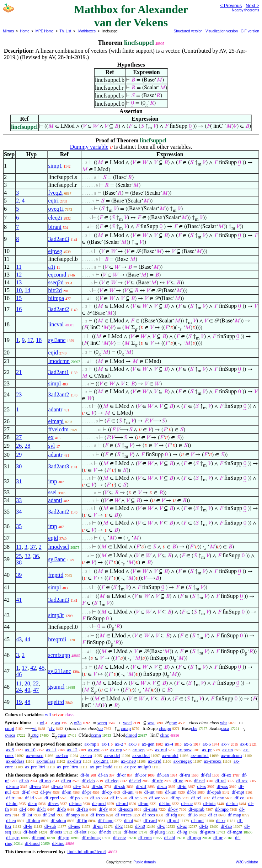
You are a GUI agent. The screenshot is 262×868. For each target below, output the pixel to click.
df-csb (120, 786)
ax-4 (169, 744)
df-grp (64, 838)
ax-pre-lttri (35, 767)
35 (19, 526)
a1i (52, 267)
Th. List (66, 31)
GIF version (250, 31)
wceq (102, 723)
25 (19, 556)
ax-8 (244, 744)
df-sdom (58, 820)
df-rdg (172, 815)
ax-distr (74, 761)
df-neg (74, 826)
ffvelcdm (58, 429)
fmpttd (56, 575)
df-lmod (32, 843)
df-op (107, 792)
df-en (11, 820)
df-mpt (238, 792)
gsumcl (57, 687)
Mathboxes (86, 31)
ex (51, 437)
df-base (130, 832)
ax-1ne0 (128, 761)
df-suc (187, 803)
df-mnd (39, 838)
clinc (164, 735)
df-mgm (235, 832)
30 (19, 466)
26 (19, 446)
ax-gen (148, 744)
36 (36, 556)
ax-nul (161, 750)
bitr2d (55, 290)
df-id (29, 798)
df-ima (76, 803)
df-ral (221, 781)
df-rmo (12, 786)
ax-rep (116, 750)
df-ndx (105, 832)
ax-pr (207, 750)
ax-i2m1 (101, 761)
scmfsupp (59, 655)
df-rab (57, 786)
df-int (149, 792)
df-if (25, 792)
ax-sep (139, 750)
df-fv (103, 809)
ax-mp (90, 744)
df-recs (149, 815)
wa (57, 723)
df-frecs (97, 815)
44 (27, 639)
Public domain (145, 862)
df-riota (151, 809)
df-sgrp (13, 838)
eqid (53, 353)
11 (19, 267)
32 (27, 556)
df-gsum (207, 832)
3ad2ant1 (59, 372)
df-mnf (198, 820)
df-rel (196, 798)
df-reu (35, 786)
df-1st (27, 815)
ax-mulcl (170, 755)
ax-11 (51, 750)
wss (151, 723)
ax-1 (106, 744)
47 (36, 690)
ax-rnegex (183, 761)
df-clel (135, 781)
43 (19, 639)
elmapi (56, 421)
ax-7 (226, 744)
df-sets (56, 832)
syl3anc (57, 340)
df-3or (141, 775)
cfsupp (165, 728)
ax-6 (207, 744)
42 (33, 668)
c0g (35, 735)
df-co (239, 798)
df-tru (185, 775)
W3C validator (247, 862)
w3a (78, 723)
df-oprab (196, 809)
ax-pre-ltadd (101, 767)
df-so (95, 798)
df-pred (99, 803)
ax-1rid (155, 761)
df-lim (165, 803)
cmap (126, 728)
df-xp (176, 798)
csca (225, 728)
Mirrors (8, 31)
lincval (56, 324)
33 (19, 500)
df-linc (58, 843)
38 (19, 562)
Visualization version (222, 31)
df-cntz (120, 838)
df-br (192, 792)
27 (19, 437)
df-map (235, 815)
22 (36, 683)
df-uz (182, 826)
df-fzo (226, 826)
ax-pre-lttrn (67, 767)
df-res (53, 803)
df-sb (24, 781)
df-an (103, 775)
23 (19, 394)
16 (19, 309)
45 (42, 668)
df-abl (170, 838)
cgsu (62, 735)
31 (19, 481)
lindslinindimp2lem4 (86, 851)
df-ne (178, 781)
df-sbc (98, 786)
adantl (55, 500)
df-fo (62, 809)
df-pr (87, 792)
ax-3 (132, 744)
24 (19, 690)
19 (19, 702)
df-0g (182, 832)
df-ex (226, 775)
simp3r (56, 615)
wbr (224, 723)
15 (19, 298)
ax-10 (30, 750)
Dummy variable (89, 147)
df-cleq (112, 781)
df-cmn (145, 838)
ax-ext (94, 750)
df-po (75, 798)
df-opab (214, 792)
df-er (213, 815)
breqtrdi (57, 639)
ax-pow (185, 750)
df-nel (199, 781)
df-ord (122, 803)
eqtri (54, 201)
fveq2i (56, 193)
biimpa (56, 298)
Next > (252, 6)
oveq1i (56, 209)
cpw (173, 723)
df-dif (141, 786)
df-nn (98, 826)
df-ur (218, 838)
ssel (53, 492)
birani (55, 227)
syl (52, 446)
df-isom (125, 809)
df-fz (204, 826)
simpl (55, 383)
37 (33, 547)
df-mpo (222, 809)
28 (27, 446)
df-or (121, 775)
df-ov (173, 809)
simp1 (55, 166)
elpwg (55, 251)
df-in (182, 786)
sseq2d (56, 282)
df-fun (232, 803)
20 (27, 683)
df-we (155, 798)
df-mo (45, 781)
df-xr (221, 820)
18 (39, 340)
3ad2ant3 (59, 239)
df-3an (163, 775)
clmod (131, 735)
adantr (55, 409)
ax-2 (119, 744)
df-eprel (52, 798)
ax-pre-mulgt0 (138, 767)
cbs (194, 728)
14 (27, 290)
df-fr (114, 798)
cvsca (10, 735)
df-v (77, 786)
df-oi (129, 820)
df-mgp (194, 838)
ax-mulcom (231, 755)
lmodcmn (59, 361)
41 (19, 600)
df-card (150, 820)
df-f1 (42, 809)
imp (53, 481)
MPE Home (45, 31)
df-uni (128, 792)
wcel (127, 723)
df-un (162, 786)
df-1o (193, 815)
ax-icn (86, 755)
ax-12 (72, 750)
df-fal (206, 775)
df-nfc (157, 781)
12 (19, 275)
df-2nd (49, 815)
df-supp (73, 815)
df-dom (33, 820)
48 (27, 702)
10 (19, 290)
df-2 (119, 826)
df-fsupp (106, 820)
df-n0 (140, 826)
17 (30, 340)
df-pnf (173, 820)
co (101, 728)
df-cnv (218, 798)
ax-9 (10, 750)
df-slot (80, 832)
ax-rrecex (213, 761)
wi (42, 723)
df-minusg (91, 838)
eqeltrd (56, 702)
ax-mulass (46, 761)
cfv (52, 728)
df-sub (50, 826)
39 (19, 575)
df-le (28, 826)
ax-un (228, 750)
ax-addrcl (141, 755)
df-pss (222, 786)
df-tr (10, 798)
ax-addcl (112, 755)
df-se (134, 798)
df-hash (30, 832)
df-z (161, 826)
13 (19, 282)
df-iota (210, 803)
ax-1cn (62, 755)
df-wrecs (124, 815)
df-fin (82, 820)
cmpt (10, 728)
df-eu (66, 781)
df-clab (88, 781)
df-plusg (157, 832)
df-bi (85, 775)
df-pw (46, 792)
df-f (23, 809)
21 (19, 372)
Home (25, 31)
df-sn (67, 792)
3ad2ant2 (59, 309)
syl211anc (60, 671)
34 (19, 512)
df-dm (12, 803)
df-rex (242, 781)
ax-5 (188, 744)
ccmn (96, 735)
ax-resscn (35, 755)
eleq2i (55, 218)
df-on (143, 803)
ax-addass (15, 761)
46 (19, 674)
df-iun (171, 792)
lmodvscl (59, 547)
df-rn (33, 803)
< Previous (231, 6)
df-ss (201, 786)
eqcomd (57, 275)
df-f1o (82, 809)
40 (27, 690)
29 (19, 455)
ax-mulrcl (200, 755)
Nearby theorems (245, 10)
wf (34, 728)
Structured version (188, 31)
